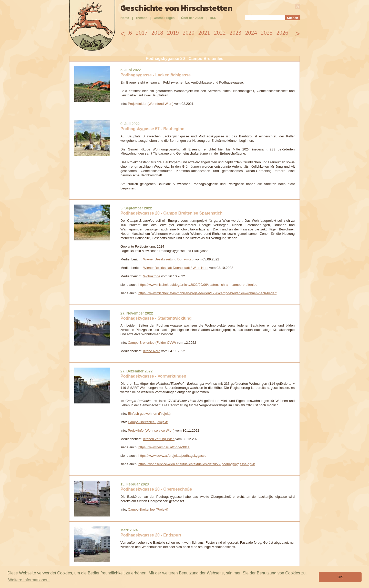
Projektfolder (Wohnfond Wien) (151, 104)
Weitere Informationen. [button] (29, 580)
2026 (282, 33)
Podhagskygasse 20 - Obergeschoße (156, 489)
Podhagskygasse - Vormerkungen (153, 376)
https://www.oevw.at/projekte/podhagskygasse (172, 456)
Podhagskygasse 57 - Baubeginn (152, 129)
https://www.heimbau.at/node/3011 (164, 447)
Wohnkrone (152, 276)
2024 (251, 33)
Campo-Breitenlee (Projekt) (148, 422)
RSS (213, 18)
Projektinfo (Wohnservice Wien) (151, 430)
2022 (220, 33)
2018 (157, 33)
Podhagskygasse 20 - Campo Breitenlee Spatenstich (171, 213)
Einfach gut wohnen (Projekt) (149, 414)
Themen (141, 18)
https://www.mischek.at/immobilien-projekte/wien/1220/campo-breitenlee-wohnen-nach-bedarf (207, 293)
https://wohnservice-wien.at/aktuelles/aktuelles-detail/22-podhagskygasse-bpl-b (197, 464)
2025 (267, 33)
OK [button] (340, 577)
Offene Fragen (164, 18)
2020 (189, 33)
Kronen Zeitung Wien (159, 439)
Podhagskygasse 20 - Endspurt (151, 535)
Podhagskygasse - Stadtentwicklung (156, 318)
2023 (235, 33)
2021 (204, 33)
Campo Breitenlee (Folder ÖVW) (152, 343)
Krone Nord (152, 351)
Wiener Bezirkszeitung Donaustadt (169, 259)
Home (125, 18)
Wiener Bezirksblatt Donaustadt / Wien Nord (176, 268)
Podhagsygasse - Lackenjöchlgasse (156, 75)
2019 (173, 33)
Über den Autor (192, 18)
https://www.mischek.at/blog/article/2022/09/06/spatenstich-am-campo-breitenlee (198, 285)
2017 (142, 33)
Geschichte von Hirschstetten (176, 8)
